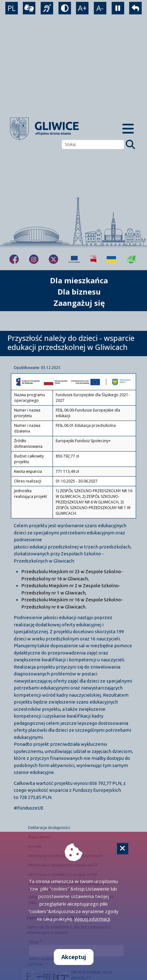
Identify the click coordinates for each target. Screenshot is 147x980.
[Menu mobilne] (128, 129)
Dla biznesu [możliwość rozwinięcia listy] (79, 292)
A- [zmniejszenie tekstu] (100, 8)
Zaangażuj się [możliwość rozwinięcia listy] (79, 303)
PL (12, 8)
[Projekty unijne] (74, 259)
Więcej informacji (92, 919)
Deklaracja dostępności (49, 828)
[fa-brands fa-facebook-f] (14, 259)
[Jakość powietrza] (132, 259)
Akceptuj (74, 957)
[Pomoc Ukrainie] (111, 259)
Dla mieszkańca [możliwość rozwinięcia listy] (79, 280)
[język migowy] (47, 8)
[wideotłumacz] (29, 8)
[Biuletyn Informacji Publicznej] (93, 259)
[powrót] (135, 8)
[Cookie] (123, 849)
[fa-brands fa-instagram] (34, 259)
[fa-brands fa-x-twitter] (53, 259)
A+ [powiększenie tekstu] (82, 8)
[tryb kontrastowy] (65, 8)
